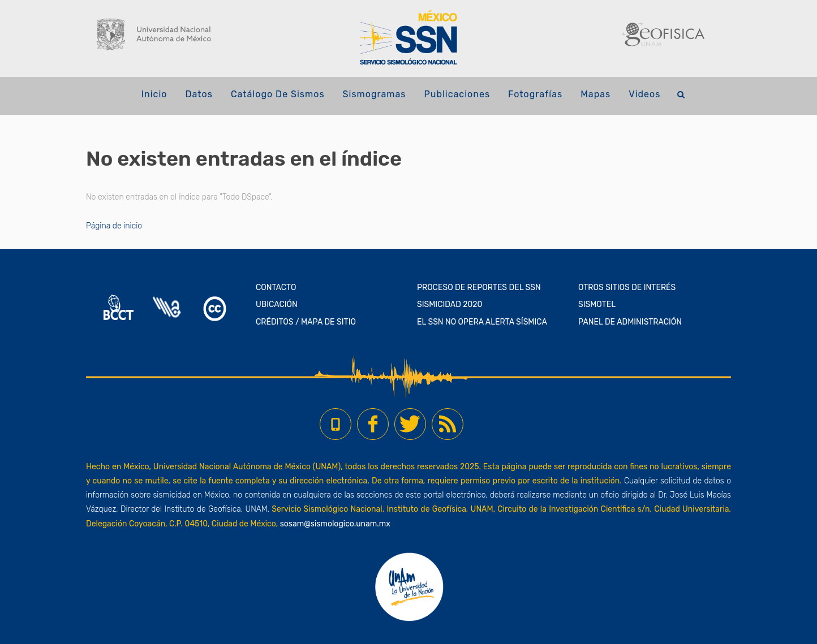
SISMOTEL (597, 304)
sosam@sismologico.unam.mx (335, 524)
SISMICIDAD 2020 (450, 304)
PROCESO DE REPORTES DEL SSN (479, 288)
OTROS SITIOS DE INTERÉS (627, 288)
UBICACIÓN (277, 304)
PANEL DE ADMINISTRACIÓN (630, 322)
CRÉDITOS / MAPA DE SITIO (306, 322)
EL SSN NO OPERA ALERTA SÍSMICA (482, 322)
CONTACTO (276, 288)
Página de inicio (114, 226)
